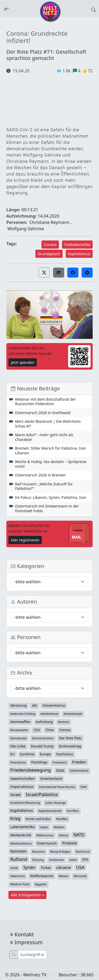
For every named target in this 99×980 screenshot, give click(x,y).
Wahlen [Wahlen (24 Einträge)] (64, 876)
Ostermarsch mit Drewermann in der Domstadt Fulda (47, 508)
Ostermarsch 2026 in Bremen (41, 475)
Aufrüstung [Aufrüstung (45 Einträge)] (44, 722)
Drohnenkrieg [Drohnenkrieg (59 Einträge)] (70, 746)
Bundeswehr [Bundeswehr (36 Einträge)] (19, 730)
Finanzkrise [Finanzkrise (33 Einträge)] (18, 762)
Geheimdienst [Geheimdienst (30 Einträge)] (79, 770)
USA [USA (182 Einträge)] (80, 867)
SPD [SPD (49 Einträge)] (85, 860)
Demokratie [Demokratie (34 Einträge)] (18, 738)
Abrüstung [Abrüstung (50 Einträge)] (18, 705)
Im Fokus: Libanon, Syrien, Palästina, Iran (51, 497)
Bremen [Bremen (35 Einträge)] (64, 722)
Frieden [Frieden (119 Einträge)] (79, 762)
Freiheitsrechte (77, 245)
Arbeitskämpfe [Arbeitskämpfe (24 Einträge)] (73, 714)
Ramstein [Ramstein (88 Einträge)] (18, 851)
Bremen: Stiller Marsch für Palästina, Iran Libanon (51, 451)
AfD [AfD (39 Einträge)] (35, 705)
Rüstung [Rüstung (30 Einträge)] (38, 860)
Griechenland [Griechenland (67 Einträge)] (51, 778)
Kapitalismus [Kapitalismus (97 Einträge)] (22, 810)
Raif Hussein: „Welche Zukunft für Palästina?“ (44, 486)
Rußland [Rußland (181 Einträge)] (19, 859)
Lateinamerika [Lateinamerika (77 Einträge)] (22, 827)
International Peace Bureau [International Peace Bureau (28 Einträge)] (57, 787)
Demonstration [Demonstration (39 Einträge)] (43, 738)
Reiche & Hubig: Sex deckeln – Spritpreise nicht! (51, 464)
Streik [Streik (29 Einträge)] (14, 868)
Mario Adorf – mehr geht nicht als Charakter (44, 437)
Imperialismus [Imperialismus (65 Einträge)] (22, 787)
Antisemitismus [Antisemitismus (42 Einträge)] (54, 705)
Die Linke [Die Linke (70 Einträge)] (18, 746)
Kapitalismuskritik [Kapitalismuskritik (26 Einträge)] (50, 811)
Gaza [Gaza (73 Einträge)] (60, 770)
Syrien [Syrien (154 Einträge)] (29, 867)
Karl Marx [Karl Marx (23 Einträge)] (73, 811)
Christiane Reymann (49, 222)
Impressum (29, 942)
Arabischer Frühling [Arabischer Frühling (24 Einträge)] (23, 714)
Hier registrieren (25, 540)
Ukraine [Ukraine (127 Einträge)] (64, 867)
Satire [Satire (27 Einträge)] (73, 860)
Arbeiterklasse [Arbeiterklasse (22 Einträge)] (49, 714)
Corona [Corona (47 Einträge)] (65, 730)
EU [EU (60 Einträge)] (13, 754)
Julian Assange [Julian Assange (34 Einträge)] (55, 803)
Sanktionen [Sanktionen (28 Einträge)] (57, 860)
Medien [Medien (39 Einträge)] (59, 827)
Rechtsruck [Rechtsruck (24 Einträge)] (83, 852)
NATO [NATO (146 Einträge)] (79, 835)
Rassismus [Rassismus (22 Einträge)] (38, 852)
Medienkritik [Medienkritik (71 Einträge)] (21, 835)
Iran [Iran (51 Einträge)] (84, 787)
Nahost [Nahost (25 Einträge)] (63, 835)
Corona (50, 245)
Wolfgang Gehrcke (26, 229)
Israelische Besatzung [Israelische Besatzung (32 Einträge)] (25, 803)
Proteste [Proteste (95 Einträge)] (69, 843)
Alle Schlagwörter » (27, 895)
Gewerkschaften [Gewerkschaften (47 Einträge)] (23, 779)
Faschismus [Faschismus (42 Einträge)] (65, 754)
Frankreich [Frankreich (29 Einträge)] (60, 762)
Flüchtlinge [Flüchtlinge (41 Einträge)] (39, 762)
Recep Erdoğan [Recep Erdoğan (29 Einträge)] (60, 851)
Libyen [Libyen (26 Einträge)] (44, 827)
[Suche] (32, 955)
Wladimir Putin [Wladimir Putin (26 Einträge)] (20, 884)
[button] (44, 273)
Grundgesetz (49, 254)
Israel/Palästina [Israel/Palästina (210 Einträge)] (42, 795)
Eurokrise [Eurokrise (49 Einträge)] (27, 754)
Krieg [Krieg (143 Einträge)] (15, 818)
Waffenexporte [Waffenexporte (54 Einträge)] (42, 876)
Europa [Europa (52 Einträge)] (45, 754)
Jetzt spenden (23, 362)
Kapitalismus (79, 254)
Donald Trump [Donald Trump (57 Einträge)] (42, 746)
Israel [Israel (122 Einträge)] (15, 795)
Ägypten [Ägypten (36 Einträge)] (41, 884)
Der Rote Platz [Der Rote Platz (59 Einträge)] (70, 738)
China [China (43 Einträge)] (50, 730)
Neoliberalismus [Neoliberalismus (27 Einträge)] (21, 843)
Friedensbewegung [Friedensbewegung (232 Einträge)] (30, 770)
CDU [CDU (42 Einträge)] (37, 730)
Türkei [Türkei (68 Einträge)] (46, 868)
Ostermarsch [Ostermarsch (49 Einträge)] (47, 843)
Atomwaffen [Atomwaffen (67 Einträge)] (20, 722)
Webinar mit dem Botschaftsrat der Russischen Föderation (46, 402)
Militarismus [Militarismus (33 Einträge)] (45, 835)
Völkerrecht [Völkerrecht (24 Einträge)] (18, 876)
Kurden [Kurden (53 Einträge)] (62, 819)
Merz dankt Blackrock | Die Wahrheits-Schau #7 (48, 424)
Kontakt (24, 934)
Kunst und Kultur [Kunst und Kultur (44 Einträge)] (38, 819)
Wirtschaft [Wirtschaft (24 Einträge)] (80, 876)
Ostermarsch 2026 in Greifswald (43, 413)
